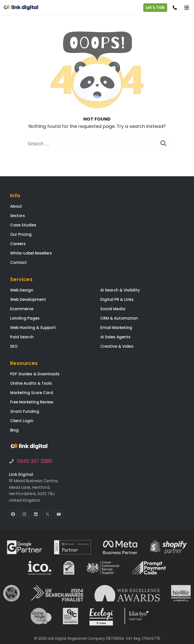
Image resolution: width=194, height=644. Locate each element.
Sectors (18, 216)
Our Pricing (21, 234)
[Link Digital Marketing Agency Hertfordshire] (29, 446)
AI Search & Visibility (120, 290)
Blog (14, 430)
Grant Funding (25, 411)
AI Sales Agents (115, 337)
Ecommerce (22, 309)
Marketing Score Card (32, 393)
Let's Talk (155, 7)
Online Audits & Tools (31, 383)
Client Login (22, 421)
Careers (18, 244)
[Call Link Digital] (175, 8)
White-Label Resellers (31, 253)
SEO (14, 346)
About (16, 206)
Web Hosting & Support (33, 328)
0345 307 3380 (34, 461)
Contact (18, 262)
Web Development (28, 299)
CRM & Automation (119, 318)
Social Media (113, 309)
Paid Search (22, 337)
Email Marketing (116, 328)
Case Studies (23, 225)
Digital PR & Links (117, 299)
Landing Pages (25, 318)
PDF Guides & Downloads (35, 374)
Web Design (22, 290)
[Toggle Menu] (187, 8)
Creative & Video (117, 346)
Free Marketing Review (32, 402)
